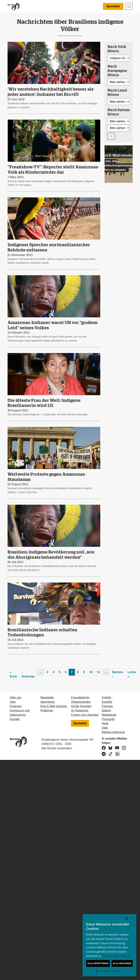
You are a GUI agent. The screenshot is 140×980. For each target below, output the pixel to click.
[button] (109, 971)
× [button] (131, 918)
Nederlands (109, 715)
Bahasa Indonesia (113, 732)
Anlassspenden (81, 702)
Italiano (106, 710)
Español (107, 702)
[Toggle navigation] (129, 6)
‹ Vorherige (28, 674)
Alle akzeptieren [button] (98, 963)
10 (91, 672)
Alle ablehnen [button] (122, 963)
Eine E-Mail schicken (54, 706)
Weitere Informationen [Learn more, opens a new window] (117, 956)
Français (107, 706)
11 (98, 672)
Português (108, 719)
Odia (105, 728)
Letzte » (132, 674)
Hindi (105, 723)
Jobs (13, 702)
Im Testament (80, 710)
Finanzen (16, 706)
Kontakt (15, 719)
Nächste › (118, 674)
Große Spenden (81, 706)
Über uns (16, 697)
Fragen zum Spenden (85, 715)
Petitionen (47, 710)
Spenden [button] (113, 6)
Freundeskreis (80, 697)
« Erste (13, 674)
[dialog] (109, 945)
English (106, 697)
